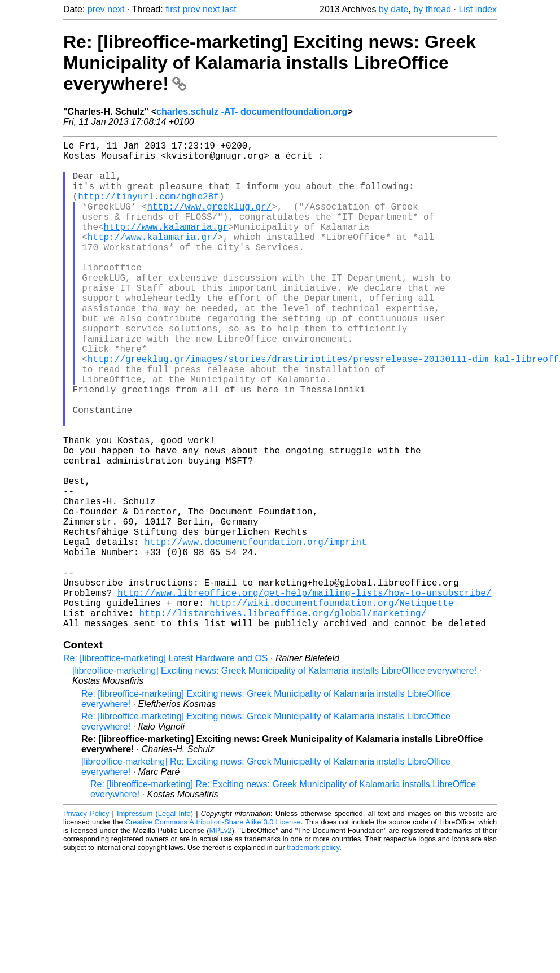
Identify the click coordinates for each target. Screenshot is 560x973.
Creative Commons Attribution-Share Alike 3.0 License (213, 930)
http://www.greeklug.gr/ (209, 222)
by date (393, 9)
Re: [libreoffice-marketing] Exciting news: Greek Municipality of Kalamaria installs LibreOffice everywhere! (270, 63)
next (116, 9)
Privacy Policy (86, 922)
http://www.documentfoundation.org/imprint (256, 632)
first (173, 9)
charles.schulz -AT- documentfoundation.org (252, 112)
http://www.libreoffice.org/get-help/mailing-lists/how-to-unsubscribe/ (304, 694)
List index (478, 9)
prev (96, 9)
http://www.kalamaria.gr (166, 247)
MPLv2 (221, 939)
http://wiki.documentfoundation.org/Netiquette (331, 706)
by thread (432, 9)
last (229, 9)
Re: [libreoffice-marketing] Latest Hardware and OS (166, 767)
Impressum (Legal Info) (155, 922)
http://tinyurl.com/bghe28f (148, 210)
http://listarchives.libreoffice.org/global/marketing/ (283, 719)
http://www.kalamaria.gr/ (152, 259)
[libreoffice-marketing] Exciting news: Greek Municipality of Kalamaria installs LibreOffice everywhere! (274, 779)
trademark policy (313, 956)
